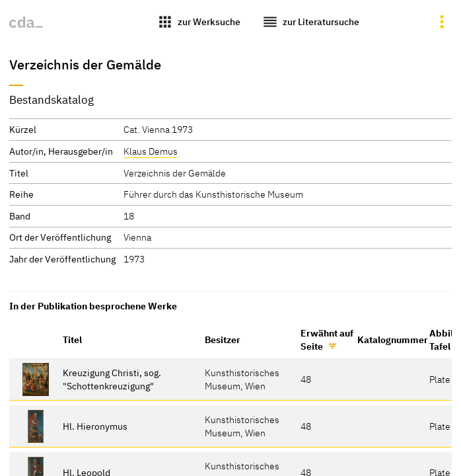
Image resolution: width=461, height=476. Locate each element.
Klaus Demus (151, 151)
